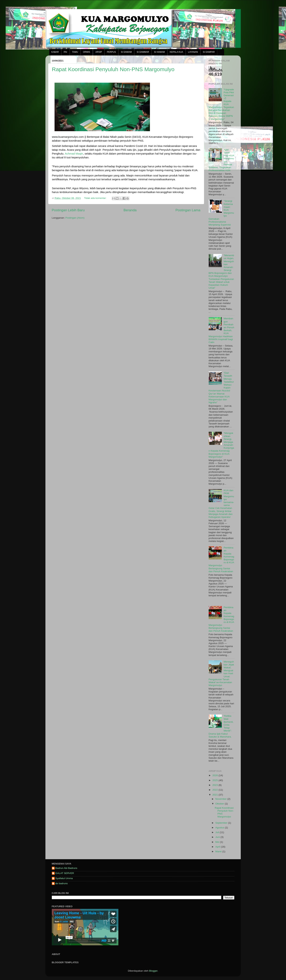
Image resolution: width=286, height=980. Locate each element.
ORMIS (87, 52)
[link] (74, 154)
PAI (65, 52)
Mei (218, 842)
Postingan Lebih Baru (68, 210)
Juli (218, 832)
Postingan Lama (188, 210)
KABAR (55, 52)
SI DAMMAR (143, 52)
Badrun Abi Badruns (66, 868)
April (218, 847)
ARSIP (99, 52)
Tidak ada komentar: (96, 198)
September (222, 823)
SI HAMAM (159, 52)
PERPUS (111, 52)
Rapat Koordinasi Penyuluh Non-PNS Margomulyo (113, 69)
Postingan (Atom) (75, 218)
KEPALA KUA (176, 52)
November (221, 799)
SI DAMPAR (209, 52)
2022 (215, 790)
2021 (215, 795)
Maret (219, 851)
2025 (215, 780)
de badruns (62, 883)
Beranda (130, 210)
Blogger (153, 971)
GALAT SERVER (65, 873)
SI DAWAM (126, 52)
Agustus (220, 828)
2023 (215, 785)
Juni (218, 837)
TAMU (75, 52)
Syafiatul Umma (64, 878)
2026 (215, 775)
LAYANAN (193, 52)
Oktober (220, 804)
